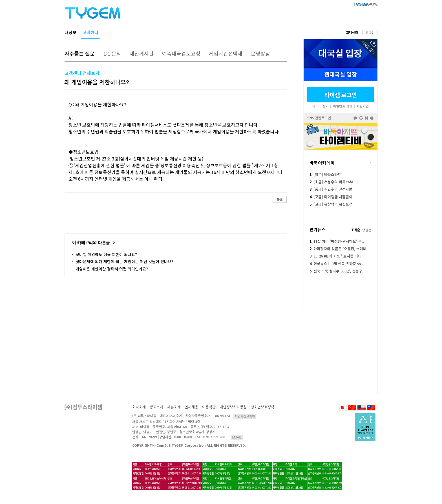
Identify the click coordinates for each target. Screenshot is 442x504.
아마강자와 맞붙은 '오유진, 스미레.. (339, 249)
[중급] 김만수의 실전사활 (331, 189)
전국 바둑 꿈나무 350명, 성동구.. (337, 271)
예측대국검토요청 (181, 53)
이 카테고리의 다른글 (91, 242)
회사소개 (139, 407)
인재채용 (191, 407)
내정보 (70, 32)
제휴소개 (174, 407)
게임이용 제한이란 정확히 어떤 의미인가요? (112, 269)
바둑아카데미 (322, 163)
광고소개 (156, 407)
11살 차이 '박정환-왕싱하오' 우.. (337, 241)
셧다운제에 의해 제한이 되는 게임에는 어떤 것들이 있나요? (124, 261)
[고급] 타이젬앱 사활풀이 (331, 197)
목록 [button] (280, 199)
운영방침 (260, 53)
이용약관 (209, 407)
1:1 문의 (112, 53)
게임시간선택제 (226, 53)
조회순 (356, 230)
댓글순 (367, 230)
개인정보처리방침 (233, 407)
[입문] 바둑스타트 (325, 174)
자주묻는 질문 (80, 53)
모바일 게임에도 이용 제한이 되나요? (106, 254)
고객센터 (90, 32)
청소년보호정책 (262, 407)
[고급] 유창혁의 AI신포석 (331, 204)
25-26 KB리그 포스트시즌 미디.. (337, 256)
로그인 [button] (370, 33)
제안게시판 (142, 53)
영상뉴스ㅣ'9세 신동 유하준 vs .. (337, 264)
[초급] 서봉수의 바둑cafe (331, 182)
